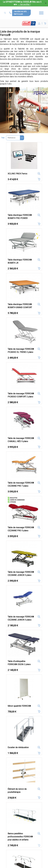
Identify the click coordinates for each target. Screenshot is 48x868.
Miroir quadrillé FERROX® (19, 706)
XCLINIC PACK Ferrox (17, 174)
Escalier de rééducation (18, 747)
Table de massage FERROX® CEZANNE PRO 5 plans (21, 529)
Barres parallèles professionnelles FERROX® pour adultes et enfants (20, 837)
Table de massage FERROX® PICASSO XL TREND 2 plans (21, 351)
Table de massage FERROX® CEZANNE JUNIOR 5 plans (21, 574)
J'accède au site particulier (20, 13)
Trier (3, 138)
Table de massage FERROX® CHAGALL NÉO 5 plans (21, 440)
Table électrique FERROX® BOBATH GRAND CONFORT (20, 306)
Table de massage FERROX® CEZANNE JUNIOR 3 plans (21, 618)
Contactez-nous (11, 13)
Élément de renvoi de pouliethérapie (17, 791)
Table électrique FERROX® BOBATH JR (20, 261)
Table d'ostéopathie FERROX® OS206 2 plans (19, 663)
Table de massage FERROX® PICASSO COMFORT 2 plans (21, 395)
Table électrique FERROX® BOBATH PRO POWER (20, 217)
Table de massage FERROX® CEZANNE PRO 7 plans (21, 484)
